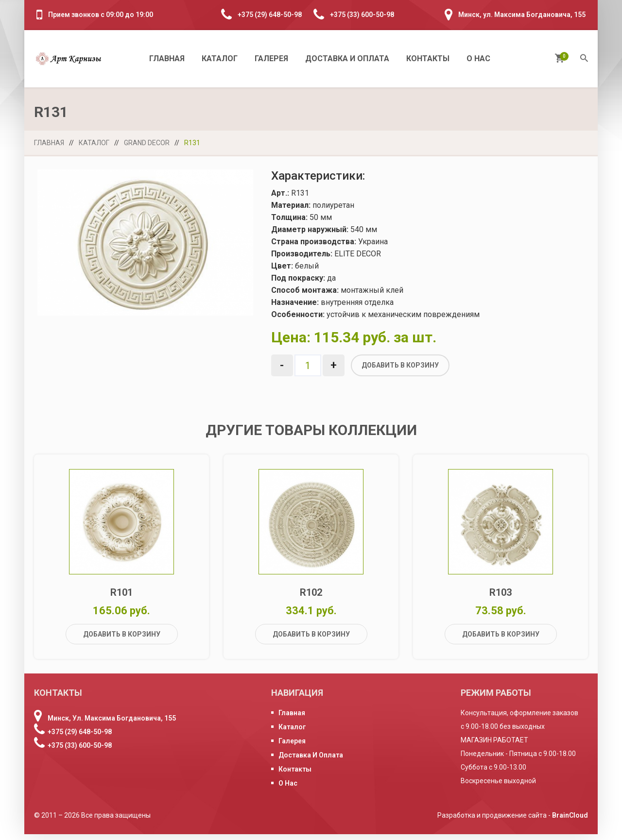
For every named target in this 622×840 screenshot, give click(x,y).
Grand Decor (147, 143)
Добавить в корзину (400, 365)
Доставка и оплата (347, 59)
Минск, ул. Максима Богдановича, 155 (522, 15)
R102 (311, 598)
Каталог (220, 59)
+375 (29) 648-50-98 (270, 15)
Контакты (428, 59)
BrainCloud (570, 821)
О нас (478, 59)
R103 (501, 598)
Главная (167, 59)
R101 (121, 598)
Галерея (271, 59)
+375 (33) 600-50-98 (362, 15)
